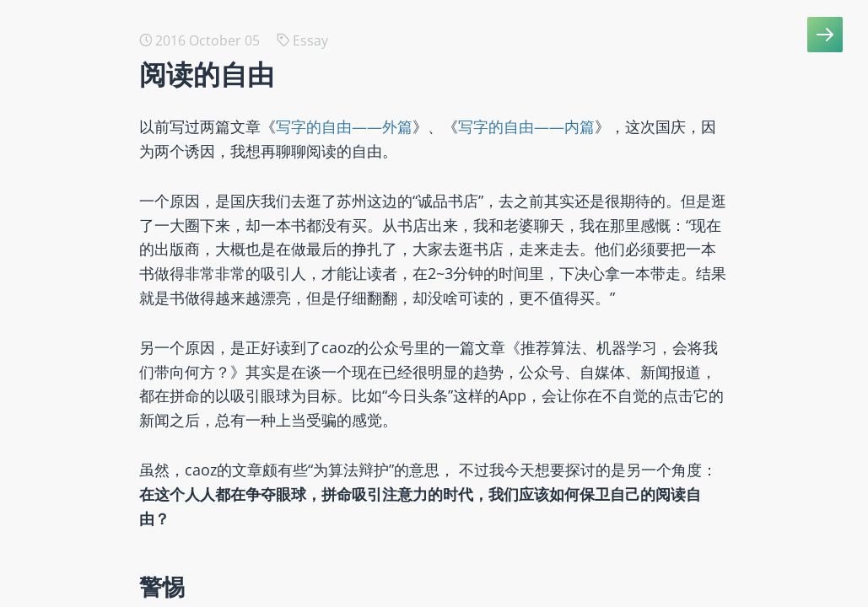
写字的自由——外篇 (344, 126)
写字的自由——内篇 (526, 126)
